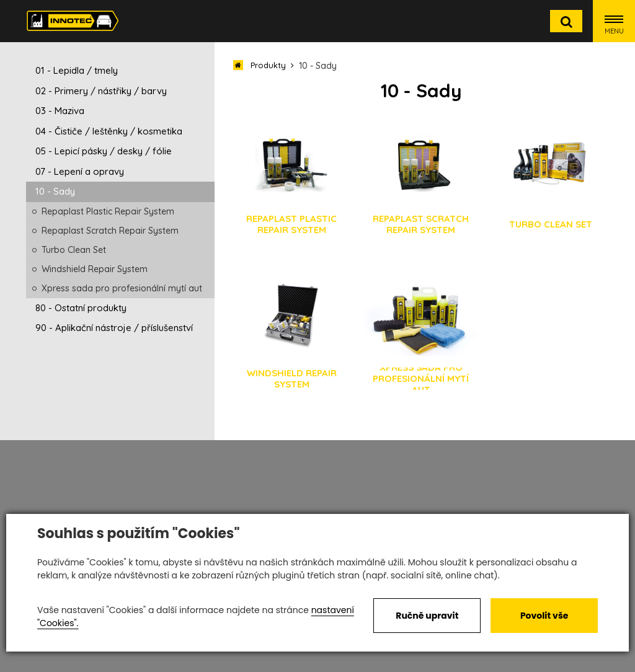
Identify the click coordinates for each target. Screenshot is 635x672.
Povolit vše (544, 616)
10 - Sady (55, 191)
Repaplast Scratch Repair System (110, 231)
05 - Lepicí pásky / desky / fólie (104, 151)
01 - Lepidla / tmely (77, 70)
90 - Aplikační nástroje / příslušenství (114, 328)
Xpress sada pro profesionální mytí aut (122, 288)
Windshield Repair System (95, 269)
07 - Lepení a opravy (80, 171)
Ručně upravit (427, 616)
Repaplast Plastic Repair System (108, 211)
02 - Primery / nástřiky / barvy (101, 91)
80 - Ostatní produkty (81, 308)
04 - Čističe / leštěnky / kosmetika (109, 131)
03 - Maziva (60, 111)
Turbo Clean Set (74, 250)
